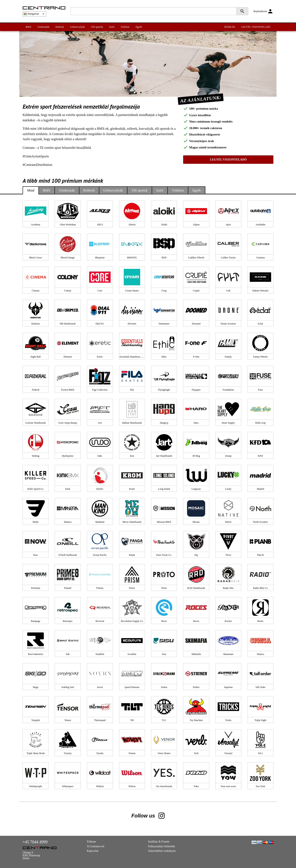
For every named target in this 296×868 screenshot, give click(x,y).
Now (35, 555)
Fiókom (91, 842)
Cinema (35, 291)
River (164, 621)
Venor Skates (164, 753)
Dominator (164, 324)
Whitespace (68, 786)
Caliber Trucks (228, 258)
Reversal (100, 621)
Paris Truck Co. (164, 555)
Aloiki (164, 225)
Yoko (196, 786)
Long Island (164, 489)
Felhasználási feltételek (161, 846)
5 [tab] (160, 94)
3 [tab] (148, 94)
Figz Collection (100, 390)
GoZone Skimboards (36, 423)
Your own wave (228, 786)
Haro (196, 423)
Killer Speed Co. (36, 489)
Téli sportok (97, 27)
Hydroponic (68, 456)
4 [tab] (154, 94)
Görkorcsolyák (77, 27)
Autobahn (260, 225)
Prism (132, 588)
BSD (164, 258)
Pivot (228, 555)
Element (68, 357)
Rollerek (60, 27)
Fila (132, 390)
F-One (196, 357)
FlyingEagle (164, 390)
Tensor (68, 720)
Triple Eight (260, 720)
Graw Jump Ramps (68, 423)
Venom (132, 753)
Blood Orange (68, 258)
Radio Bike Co (260, 588)
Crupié (196, 291)
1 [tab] (136, 94)
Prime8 (68, 588)
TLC (164, 720)
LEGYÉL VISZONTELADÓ (256, 27)
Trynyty (68, 753)
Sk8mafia (196, 654)
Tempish (36, 720)
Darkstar (35, 324)
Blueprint (100, 258)
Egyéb (139, 27)
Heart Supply (228, 423)
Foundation (228, 390)
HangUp (164, 423)
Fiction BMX (68, 390)
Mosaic (196, 522)
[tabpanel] (148, 64)
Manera (68, 522)
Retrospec (68, 621)
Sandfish (100, 654)
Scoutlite (132, 654)
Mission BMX (164, 522)
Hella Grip (260, 423)
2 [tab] (142, 94)
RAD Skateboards (196, 588)
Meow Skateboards (132, 522)
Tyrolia (100, 753)
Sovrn (100, 687)
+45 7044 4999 (35, 842)
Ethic (164, 357)
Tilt (132, 720)
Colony (68, 291)
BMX (28, 27)
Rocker (228, 621)
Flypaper (196, 390)
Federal (36, 390)
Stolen (164, 687)
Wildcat (100, 786)
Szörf (112, 27)
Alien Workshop (68, 225)
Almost (132, 225)
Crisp (164, 291)
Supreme (228, 687)
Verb (196, 753)
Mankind (100, 522)
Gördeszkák (43, 27)
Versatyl (228, 753)
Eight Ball (36, 357)
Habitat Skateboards (132, 423)
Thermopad (100, 720)
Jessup (228, 456)
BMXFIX (132, 258)
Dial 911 (100, 324)
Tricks (228, 720)
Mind (31, 190)
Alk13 (100, 225)
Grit (100, 423)
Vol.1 (260, 753)
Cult (228, 291)
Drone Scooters (228, 324)
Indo (100, 456)
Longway (196, 489)
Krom (132, 489)
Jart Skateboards (164, 456)
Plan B (260, 555)
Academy (36, 225)
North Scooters (260, 522)
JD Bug (196, 456)
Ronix (260, 621)
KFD (260, 456)
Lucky (228, 489)
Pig (196, 555)
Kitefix (100, 489)
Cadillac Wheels (196, 258)
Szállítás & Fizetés (159, 842)
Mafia (36, 522)
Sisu (164, 654)
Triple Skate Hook (36, 753)
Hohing (36, 456)
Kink (68, 489)
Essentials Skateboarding (132, 357)
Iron (132, 456)
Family (228, 357)
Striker (196, 687)
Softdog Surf (68, 687)
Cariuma (260, 258)
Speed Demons (132, 687)
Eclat (261, 324)
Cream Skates (132, 291)
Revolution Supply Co (132, 621)
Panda (132, 555)
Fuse (261, 390)
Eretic (100, 357)
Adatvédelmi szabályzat (162, 851)
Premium (36, 588)
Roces (196, 621)
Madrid (260, 489)
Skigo (36, 687)
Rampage (35, 621)
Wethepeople (36, 786)
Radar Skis (228, 588)
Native (228, 522)
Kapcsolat (93, 851)
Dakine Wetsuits (260, 291)
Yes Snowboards (164, 786)
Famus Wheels (260, 357)
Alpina (196, 225)
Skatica (260, 654)
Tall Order (260, 687)
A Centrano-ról (96, 846)
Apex (228, 225)
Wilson (132, 786)
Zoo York (260, 786)
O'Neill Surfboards (68, 555)
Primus (100, 588)
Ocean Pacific (100, 555)
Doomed (196, 324)
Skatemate (228, 654)
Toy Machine (196, 720)
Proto (164, 588)
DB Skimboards (68, 324)
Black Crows (36, 258)
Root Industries (36, 654)
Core (100, 291)
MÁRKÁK (230, 27)
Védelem (125, 27)
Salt (68, 654)
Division (132, 324)
